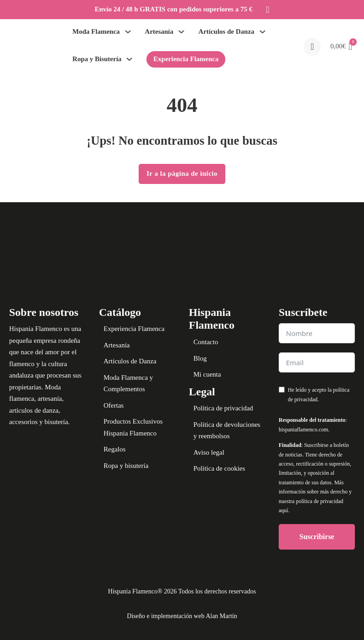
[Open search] (312, 47)
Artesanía (159, 31)
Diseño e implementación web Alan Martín (182, 616)
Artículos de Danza (226, 31)
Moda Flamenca (96, 31)
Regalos (114, 449)
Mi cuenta (207, 374)
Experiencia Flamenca (186, 59)
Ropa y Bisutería (97, 59)
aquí (283, 510)
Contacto (206, 342)
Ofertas (114, 405)
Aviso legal (209, 452)
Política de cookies (219, 468)
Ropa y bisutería (126, 466)
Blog (200, 358)
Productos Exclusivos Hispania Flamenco (133, 427)
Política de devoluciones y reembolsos (227, 430)
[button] (341, 47)
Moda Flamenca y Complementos (128, 383)
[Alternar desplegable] (128, 32)
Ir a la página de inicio (182, 173)
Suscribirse (317, 537)
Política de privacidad (223, 408)
